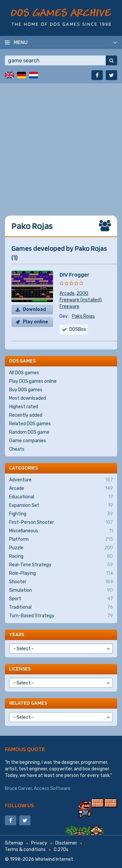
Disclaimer (66, 843)
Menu (21, 42)
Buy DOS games (26, 390)
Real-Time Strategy (61, 565)
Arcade (67, 293)
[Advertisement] (61, 145)
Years (17, 634)
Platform (61, 539)
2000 (82, 293)
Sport (61, 599)
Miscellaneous (61, 531)
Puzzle (61, 548)
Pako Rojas (83, 316)
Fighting (61, 514)
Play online (35, 322)
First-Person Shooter (61, 522)
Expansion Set (61, 506)
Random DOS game (29, 432)
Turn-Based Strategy (61, 616)
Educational (61, 497)
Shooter (61, 582)
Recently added (26, 415)
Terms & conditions (25, 850)
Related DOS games (30, 424)
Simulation (61, 590)
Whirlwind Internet (54, 859)
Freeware (69, 306)
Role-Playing (61, 573)
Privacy (39, 843)
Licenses (20, 669)
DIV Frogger (75, 274)
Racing (61, 556)
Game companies (27, 441)
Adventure (61, 480)
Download (34, 309)
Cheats (17, 449)
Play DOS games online (33, 381)
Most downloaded (27, 398)
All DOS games (24, 373)
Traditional (61, 607)
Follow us (20, 805)
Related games (28, 703)
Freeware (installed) (81, 300)
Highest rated (24, 407)
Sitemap (14, 843)
